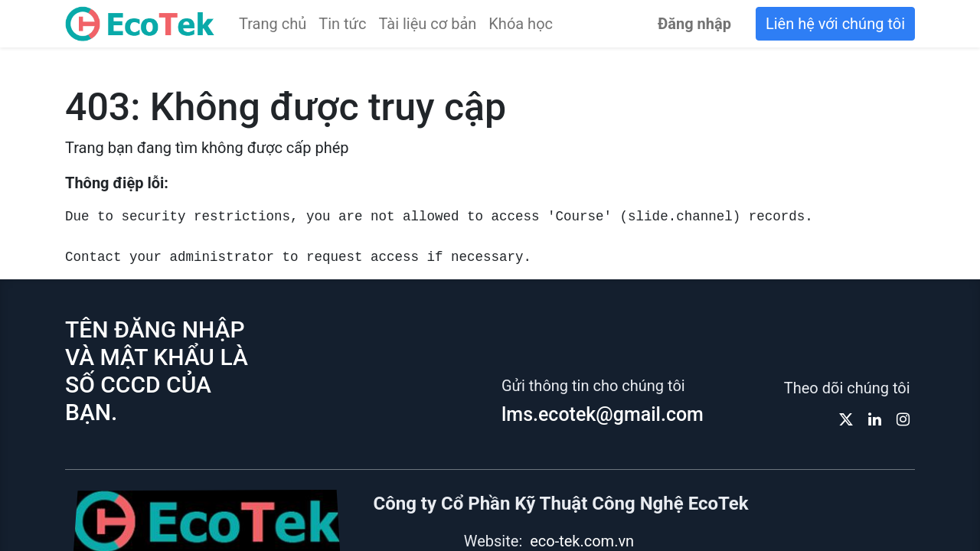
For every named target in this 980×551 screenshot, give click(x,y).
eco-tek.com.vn (582, 541)
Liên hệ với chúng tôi (835, 24)
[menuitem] (273, 24)
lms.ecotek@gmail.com (603, 414)
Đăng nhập (694, 24)
